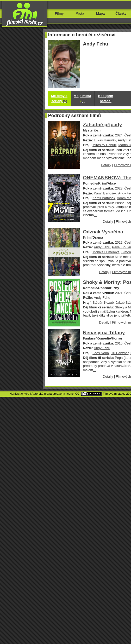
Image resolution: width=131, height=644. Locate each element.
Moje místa (82, 98)
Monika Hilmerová (106, 252)
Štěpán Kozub (103, 303)
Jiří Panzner (120, 353)
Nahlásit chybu (20, 394)
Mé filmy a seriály (59, 98)
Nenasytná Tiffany (104, 333)
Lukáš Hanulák (105, 140)
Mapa (100, 13)
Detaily (106, 165)
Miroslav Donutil (104, 145)
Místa (80, 13)
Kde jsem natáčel (106, 98)
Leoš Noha (101, 353)
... (95, 215)
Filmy (59, 13)
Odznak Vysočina (103, 232)
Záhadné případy (103, 125)
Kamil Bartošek (105, 193)
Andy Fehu (102, 247)
